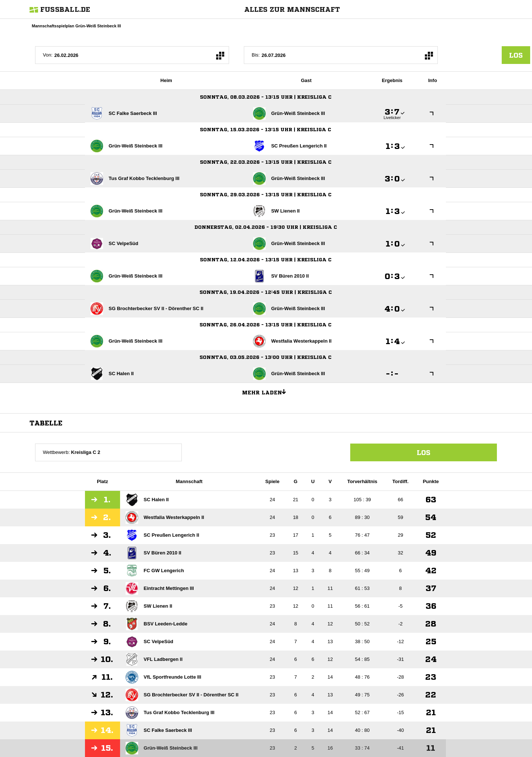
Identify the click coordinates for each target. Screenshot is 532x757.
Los (424, 452)
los (516, 55)
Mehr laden (267, 391)
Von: (48, 55)
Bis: (256, 55)
